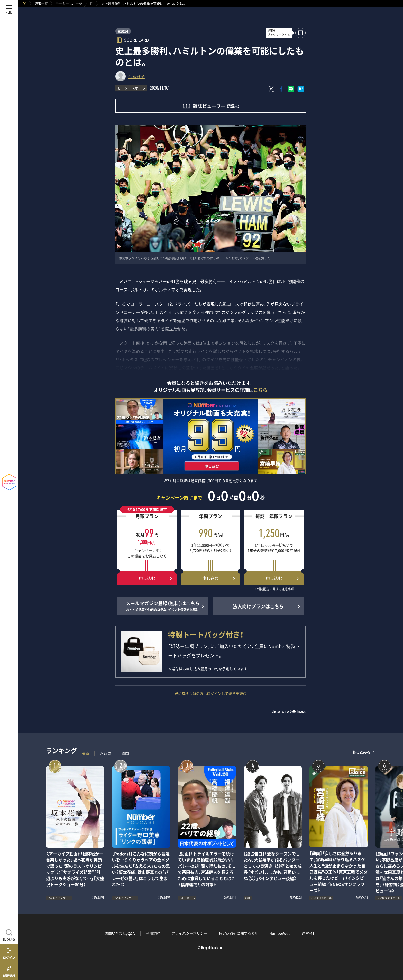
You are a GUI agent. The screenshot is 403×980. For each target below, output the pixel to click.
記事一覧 (41, 3)
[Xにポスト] (271, 89)
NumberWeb (280, 933)
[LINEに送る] (291, 89)
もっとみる (361, 752)
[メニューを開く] (9, 9)
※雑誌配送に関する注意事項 (274, 589)
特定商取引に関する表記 (239, 933)
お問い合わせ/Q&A (120, 933)
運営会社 (309, 933)
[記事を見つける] (9, 934)
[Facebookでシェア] (281, 89)
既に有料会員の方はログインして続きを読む (210, 693)
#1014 (123, 31)
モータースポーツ (69, 3)
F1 (92, 3)
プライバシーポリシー (189, 933)
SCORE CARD (136, 40)
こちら (260, 390)
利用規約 (153, 933)
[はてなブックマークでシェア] (301, 89)
